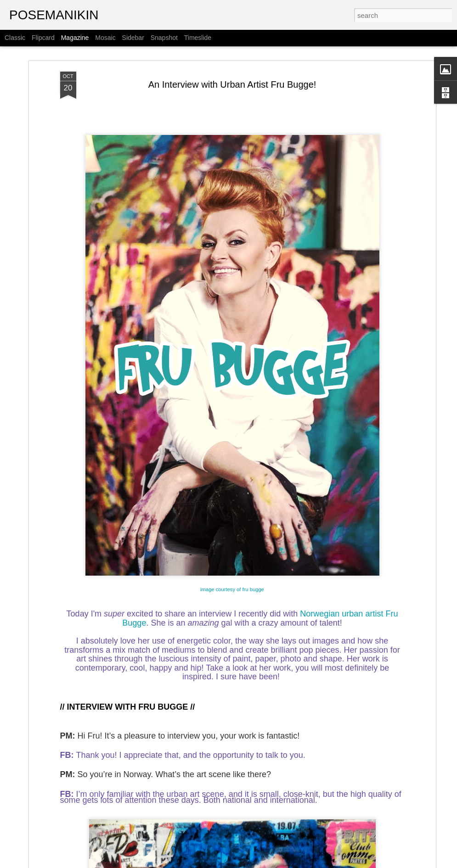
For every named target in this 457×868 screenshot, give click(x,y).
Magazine (75, 38)
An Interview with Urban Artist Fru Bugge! (232, 53)
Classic (15, 38)
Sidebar (133, 38)
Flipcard (43, 38)
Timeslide (198, 38)
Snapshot (164, 38)
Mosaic (105, 38)
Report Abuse (339, 863)
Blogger (313, 863)
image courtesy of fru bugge (232, 558)
